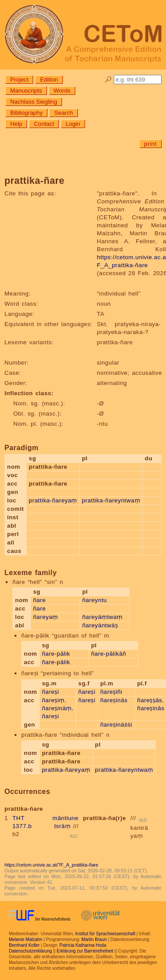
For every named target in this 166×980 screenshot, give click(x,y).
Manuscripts (26, 91)
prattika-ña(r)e (104, 818)
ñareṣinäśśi (116, 725)
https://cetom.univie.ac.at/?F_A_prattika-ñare (51, 865)
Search (63, 113)
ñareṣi (51, 692)
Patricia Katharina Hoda (83, 945)
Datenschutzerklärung (30, 951)
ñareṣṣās (150, 700)
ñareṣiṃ (53, 700)
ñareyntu (95, 600)
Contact (44, 124)
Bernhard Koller (24, 945)
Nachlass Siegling (34, 102)
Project (19, 80)
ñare (40, 600)
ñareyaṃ (46, 617)
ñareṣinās (151, 708)
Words (62, 91)
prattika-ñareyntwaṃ (111, 500)
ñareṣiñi (111, 692)
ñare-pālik (56, 654)
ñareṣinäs (114, 700)
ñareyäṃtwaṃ (102, 617)
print (151, 144)
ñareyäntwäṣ (100, 625)
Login (73, 124)
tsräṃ (62, 826)
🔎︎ (108, 80)
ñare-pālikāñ (109, 654)
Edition (49, 80)
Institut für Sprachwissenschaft (105, 934)
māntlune (66, 818)
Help (16, 124)
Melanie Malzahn (26, 939)
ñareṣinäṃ (57, 708)
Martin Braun (94, 939)
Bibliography (26, 113)
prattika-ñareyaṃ (53, 500)
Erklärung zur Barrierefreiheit (85, 951)
